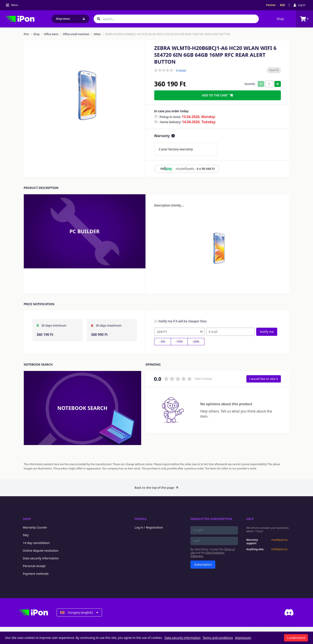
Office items (51, 34)
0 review (181, 71)
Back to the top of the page (156, 488)
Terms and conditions (218, 638)
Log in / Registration (149, 527)
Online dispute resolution (41, 551)
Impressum (243, 638)
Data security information (41, 558)
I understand (296, 638)
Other (97, 34)
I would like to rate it (264, 379)
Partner (271, 5)
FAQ (26, 535)
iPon (26, 34)
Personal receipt (34, 566)
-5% (163, 341)
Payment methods (36, 574)
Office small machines (76, 34)
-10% (179, 341)
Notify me (267, 332)
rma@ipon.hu (279, 540)
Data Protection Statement (207, 554)
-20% (196, 341)
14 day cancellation (36, 543)
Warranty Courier (35, 527)
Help (250, 519)
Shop (280, 19)
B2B (282, 5)
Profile (141, 519)
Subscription (203, 564)
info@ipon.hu (279, 549)
